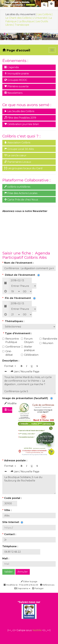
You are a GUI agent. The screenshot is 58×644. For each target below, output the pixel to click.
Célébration (29, 355)
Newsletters (13, 93)
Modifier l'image (8, 403)
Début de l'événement (21, 275)
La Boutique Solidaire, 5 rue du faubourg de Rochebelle (29, 484)
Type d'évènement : (17, 333)
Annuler (23, 572)
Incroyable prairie (17, 74)
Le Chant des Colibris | (19, 18)
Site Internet (13, 522)
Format (10, 366)
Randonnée (48, 339)
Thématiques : (14, 321)
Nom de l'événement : (18, 263)
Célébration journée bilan (22, 124)
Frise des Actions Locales (21, 193)
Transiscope (22, 25)
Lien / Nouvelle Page (25, 372)
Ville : (7, 510)
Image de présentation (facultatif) (28, 398)
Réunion (46, 343)
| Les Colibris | (44, 14)
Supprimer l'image (8, 410)
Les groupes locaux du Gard (23, 168)
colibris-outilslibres (17, 187)
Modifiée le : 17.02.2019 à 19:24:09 (21, 585)
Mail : (6, 558)
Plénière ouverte (16, 86)
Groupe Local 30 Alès (19, 149)
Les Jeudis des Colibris (19, 111)
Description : (11, 361)
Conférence (10, 347)
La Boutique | (27, 21)
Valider (9, 572)
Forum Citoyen (27, 340)
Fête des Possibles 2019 (20, 118)
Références (47, 585)
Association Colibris (17, 143)
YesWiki (37, 630)
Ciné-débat (8, 353)
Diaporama (22, 588)
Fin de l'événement (19, 298)
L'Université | (41, 18)
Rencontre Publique (10, 340)
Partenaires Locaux (18, 162)
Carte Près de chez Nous (21, 200)
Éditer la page (29, 581)
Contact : (10, 534)
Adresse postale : (15, 460)
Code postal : (12, 498)
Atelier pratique (28, 348)
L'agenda (11, 67)
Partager (38, 588)
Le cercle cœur (15, 155)
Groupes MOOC (16, 80)
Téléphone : (11, 546)
